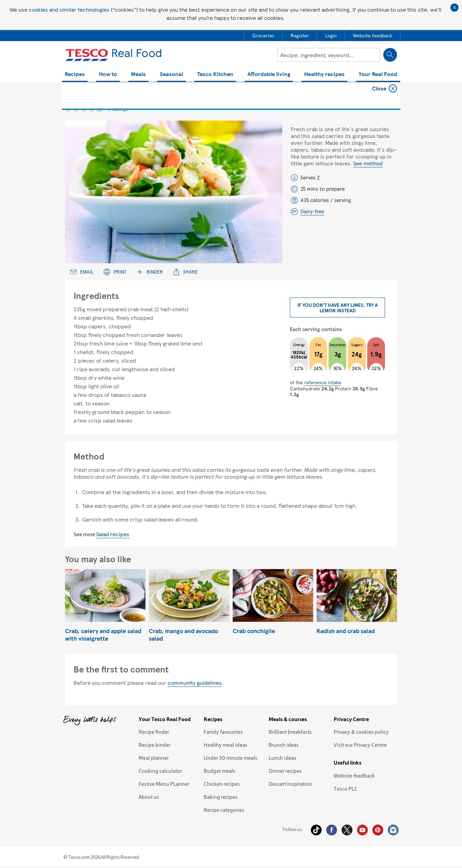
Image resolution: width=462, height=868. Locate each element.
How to (108, 74)
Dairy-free (312, 211)
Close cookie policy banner (454, 8)
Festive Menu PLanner (164, 784)
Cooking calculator (160, 771)
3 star (84, 109)
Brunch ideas (284, 745)
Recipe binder (155, 745)
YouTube (362, 830)
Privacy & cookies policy (361, 732)
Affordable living (269, 74)
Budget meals (220, 771)
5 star (99, 109)
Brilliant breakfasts (290, 732)
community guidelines (195, 683)
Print (115, 272)
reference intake (323, 382)
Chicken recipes (222, 784)
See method (368, 163)
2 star (76, 109)
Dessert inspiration (290, 784)
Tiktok (316, 830)
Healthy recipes (324, 74)
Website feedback (354, 776)
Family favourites (223, 732)
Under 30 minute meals (230, 758)
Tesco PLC (346, 789)
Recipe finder (154, 732)
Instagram (393, 830)
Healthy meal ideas (226, 745)
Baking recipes (221, 797)
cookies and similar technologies (69, 9)
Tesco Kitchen (215, 74)
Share (185, 272)
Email (82, 272)
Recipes (75, 74)
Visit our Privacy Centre (360, 745)
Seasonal (171, 74)
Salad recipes (113, 534)
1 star (68, 109)
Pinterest (378, 830)
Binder (150, 272)
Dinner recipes (285, 771)
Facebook (332, 830)
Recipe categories (224, 810)
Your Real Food (378, 74)
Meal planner (154, 758)
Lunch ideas (283, 758)
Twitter (347, 830)
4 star (92, 109)
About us (149, 797)
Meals (138, 74)
